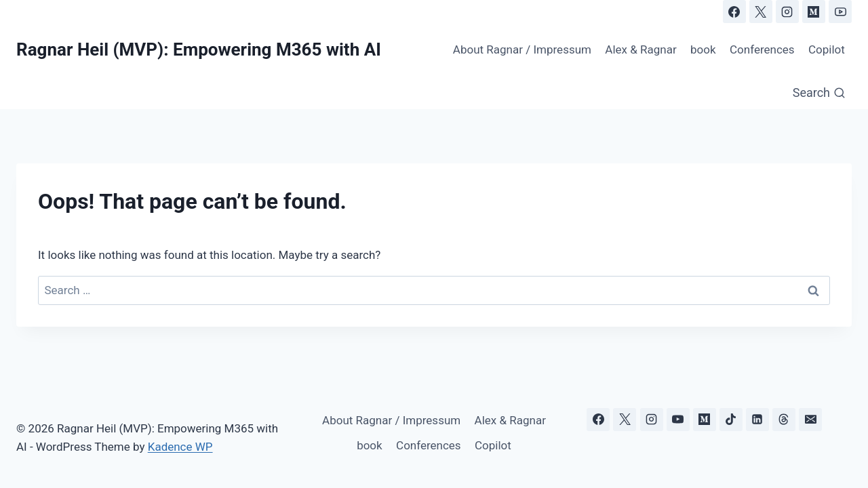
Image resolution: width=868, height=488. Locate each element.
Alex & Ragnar (640, 49)
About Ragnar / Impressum (522, 49)
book (703, 49)
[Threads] (784, 420)
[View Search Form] (819, 93)
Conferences (762, 49)
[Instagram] (787, 12)
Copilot (827, 49)
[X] (761, 12)
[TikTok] (731, 420)
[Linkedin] (757, 420)
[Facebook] (734, 12)
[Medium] (814, 12)
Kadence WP (180, 447)
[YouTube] (840, 12)
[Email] (810, 420)
